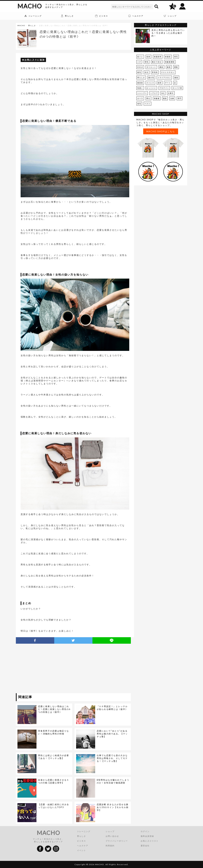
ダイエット (151, 67)
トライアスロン (164, 78)
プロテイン (164, 88)
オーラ (140, 98)
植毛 (139, 72)
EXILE (140, 67)
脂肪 (165, 98)
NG (163, 93)
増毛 (147, 62)
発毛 (139, 104)
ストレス (150, 83)
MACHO (30, 6)
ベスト (147, 104)
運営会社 (145, 846)
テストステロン (168, 72)
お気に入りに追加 (35, 60)
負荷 (160, 83)
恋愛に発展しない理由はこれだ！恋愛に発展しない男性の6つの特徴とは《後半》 (54, 709)
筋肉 (148, 57)
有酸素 (157, 98)
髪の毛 (151, 78)
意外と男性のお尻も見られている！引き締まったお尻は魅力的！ (168, 33)
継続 (161, 67)
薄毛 (176, 57)
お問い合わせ (112, 836)
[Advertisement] (45, 669)
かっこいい (151, 88)
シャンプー (142, 93)
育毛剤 (155, 72)
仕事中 (171, 93)
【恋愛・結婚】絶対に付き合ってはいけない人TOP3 (54, 806)
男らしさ (32, 25)
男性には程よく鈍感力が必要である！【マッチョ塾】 (54, 757)
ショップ (110, 831)
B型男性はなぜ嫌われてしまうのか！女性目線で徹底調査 (113, 781)
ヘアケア (154, 93)
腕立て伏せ (157, 62)
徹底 (169, 67)
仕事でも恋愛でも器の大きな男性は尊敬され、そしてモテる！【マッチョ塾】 (112, 758)
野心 (148, 98)
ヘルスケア (83, 846)
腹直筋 (140, 83)
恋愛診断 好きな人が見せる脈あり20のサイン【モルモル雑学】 (113, 807)
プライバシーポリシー (117, 841)
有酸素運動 (170, 62)
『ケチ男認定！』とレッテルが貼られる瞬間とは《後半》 (112, 708)
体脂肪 (168, 57)
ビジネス (82, 841)
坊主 (147, 72)
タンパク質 (177, 88)
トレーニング (84, 831)
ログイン (145, 831)
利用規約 (110, 846)
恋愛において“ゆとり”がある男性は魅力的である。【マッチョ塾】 (112, 734)
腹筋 (176, 78)
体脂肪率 (158, 57)
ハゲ (139, 62)
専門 (180, 98)
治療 (172, 98)
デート (168, 83)
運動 (176, 67)
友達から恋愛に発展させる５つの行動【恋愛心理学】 (54, 781)
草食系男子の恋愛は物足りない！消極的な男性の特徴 (54, 732)
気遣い (140, 88)
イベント (82, 850)
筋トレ (140, 57)
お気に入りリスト (150, 841)
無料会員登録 (147, 836)
